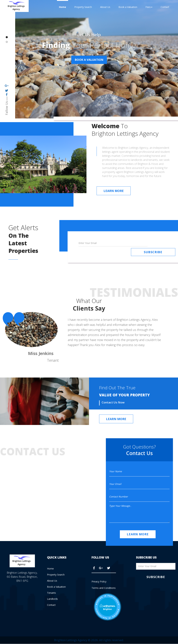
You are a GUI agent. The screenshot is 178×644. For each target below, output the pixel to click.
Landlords (52, 598)
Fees (149, 7)
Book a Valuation (128, 7)
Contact (165, 7)
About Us (105, 7)
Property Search (83, 7)
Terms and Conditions (104, 588)
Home (63, 7)
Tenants (51, 592)
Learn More (114, 191)
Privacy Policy (99, 581)
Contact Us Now (113, 402)
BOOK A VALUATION (89, 60)
